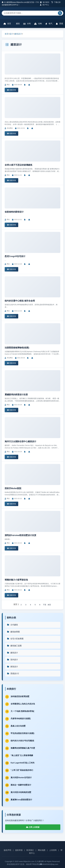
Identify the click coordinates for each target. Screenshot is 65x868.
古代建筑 (12, 625)
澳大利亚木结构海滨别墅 (21, 792)
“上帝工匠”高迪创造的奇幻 (22, 770)
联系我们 (30, 850)
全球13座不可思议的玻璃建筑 (18, 165)
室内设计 (12, 660)
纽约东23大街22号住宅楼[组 (22, 741)
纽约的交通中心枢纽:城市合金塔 (20, 301)
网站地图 (42, 850)
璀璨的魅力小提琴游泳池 (16, 580)
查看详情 (11, 90)
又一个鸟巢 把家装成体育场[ (22, 711)
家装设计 (12, 667)
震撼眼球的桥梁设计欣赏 (16, 395)
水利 (27, 24)
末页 (49, 605)
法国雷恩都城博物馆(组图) (17, 348)
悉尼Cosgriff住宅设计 (15, 256)
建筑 (18, 24)
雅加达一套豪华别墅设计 (21, 785)
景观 (59, 24)
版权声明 (7, 850)
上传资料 (53, 850)
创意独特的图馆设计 (14, 212)
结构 (38, 24)
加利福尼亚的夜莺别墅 (20, 696)
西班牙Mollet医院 (13, 488)
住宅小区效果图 (15, 639)
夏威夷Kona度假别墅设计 (21, 800)
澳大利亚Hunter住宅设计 (21, 778)
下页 (45, 605)
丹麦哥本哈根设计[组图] (21, 719)
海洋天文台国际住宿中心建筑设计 (20, 441)
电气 (49, 24)
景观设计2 (13, 674)
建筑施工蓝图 (14, 646)
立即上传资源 (33, 827)
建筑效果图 (13, 632)
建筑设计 (18, 34)
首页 (7, 24)
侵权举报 (19, 850)
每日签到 (45, 2)
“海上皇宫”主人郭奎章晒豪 (22, 755)
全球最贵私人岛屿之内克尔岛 (23, 704)
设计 (11, 34)
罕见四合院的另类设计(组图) (23, 733)
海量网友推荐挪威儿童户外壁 (23, 748)
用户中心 (44, 5)
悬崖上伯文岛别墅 (18, 726)
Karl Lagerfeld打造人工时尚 (23, 763)
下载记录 (56, 2)
